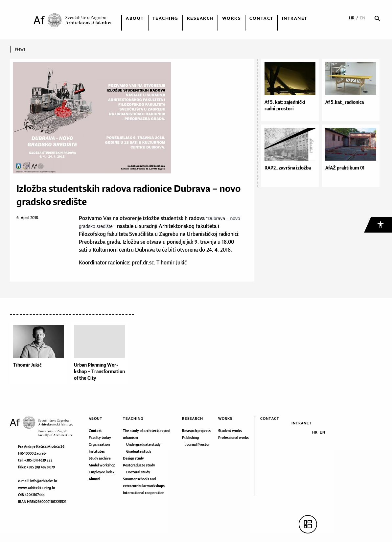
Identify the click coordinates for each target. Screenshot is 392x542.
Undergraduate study (143, 444)
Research (200, 18)
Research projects (196, 431)
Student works (230, 431)
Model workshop (102, 465)
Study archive (100, 458)
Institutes (97, 451)
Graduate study (139, 451)
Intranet (295, 18)
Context (95, 431)
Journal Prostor (197, 444)
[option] (40, 354)
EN (363, 18)
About (135, 18)
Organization (99, 444)
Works (232, 18)
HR (352, 18)
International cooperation (144, 493)
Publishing (190, 438)
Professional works (233, 438)
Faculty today (100, 438)
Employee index (102, 472)
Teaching (165, 18)
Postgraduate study (139, 465)
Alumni (94, 479)
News (20, 49)
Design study (133, 458)
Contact (261, 18)
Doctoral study (138, 472)
